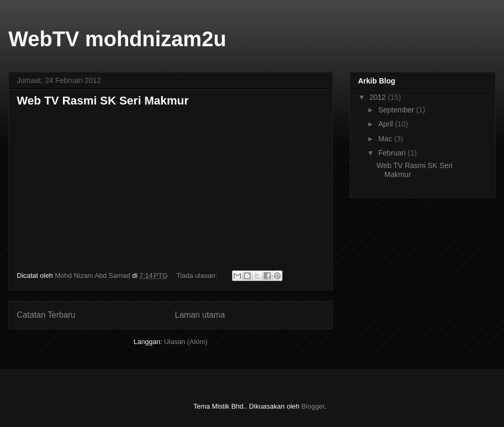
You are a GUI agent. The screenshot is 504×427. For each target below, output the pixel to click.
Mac (386, 139)
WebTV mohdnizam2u (117, 39)
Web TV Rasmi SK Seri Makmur (103, 101)
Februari (393, 153)
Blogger (313, 406)
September (397, 110)
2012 (379, 97)
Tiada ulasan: (198, 275)
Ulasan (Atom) (186, 342)
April (386, 124)
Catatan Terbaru (46, 315)
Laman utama (200, 315)
